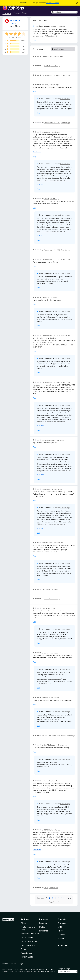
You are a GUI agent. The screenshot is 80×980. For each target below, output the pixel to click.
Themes (17, 13)
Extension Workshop (30, 934)
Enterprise (44, 931)
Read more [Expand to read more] (37, 152)
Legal (21, 964)
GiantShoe (48, 489)
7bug (46, 888)
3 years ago (61, 26)
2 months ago (58, 56)
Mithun (46, 297)
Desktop (43, 923)
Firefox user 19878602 (52, 382)
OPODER (47, 830)
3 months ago (65, 123)
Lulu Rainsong (49, 440)
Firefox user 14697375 (52, 259)
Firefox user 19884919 (52, 335)
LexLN (46, 85)
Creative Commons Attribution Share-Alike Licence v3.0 (22, 971)
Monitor (61, 935)
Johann (47, 199)
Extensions (7, 13)
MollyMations (49, 543)
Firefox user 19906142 (52, 123)
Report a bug (27, 953)
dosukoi (47, 589)
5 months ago (70, 736)
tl (45, 608)
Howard (47, 599)
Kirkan (46, 698)
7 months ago (57, 781)
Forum (24, 949)
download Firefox (52, 3)
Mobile (42, 927)
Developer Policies (29, 941)
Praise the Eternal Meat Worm (54, 736)
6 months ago (65, 804)
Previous (40, 898)
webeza (47, 132)
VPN (60, 927)
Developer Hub (27, 937)
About (24, 923)
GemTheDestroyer (51, 745)
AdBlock (16, 26)
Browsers (62, 923)
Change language (64, 969)
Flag (34, 40)
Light (46, 653)
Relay (60, 931)
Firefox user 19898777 (52, 250)
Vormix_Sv (48, 781)
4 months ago (57, 489)
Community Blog (28, 945)
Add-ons (25, 919)
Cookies (14, 964)
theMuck (47, 66)
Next (69, 898)
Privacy (5, 964)
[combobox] (64, 12)
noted (22, 969)
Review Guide (27, 957)
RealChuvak (48, 56)
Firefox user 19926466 (52, 75)
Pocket (61, 939)
